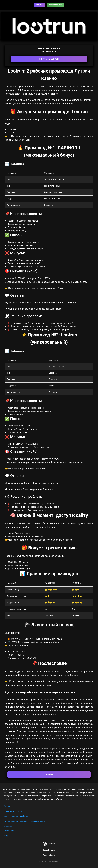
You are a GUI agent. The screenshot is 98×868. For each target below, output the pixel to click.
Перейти (49, 774)
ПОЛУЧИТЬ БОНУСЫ (49, 59)
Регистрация (55, 5)
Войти (39, 5)
